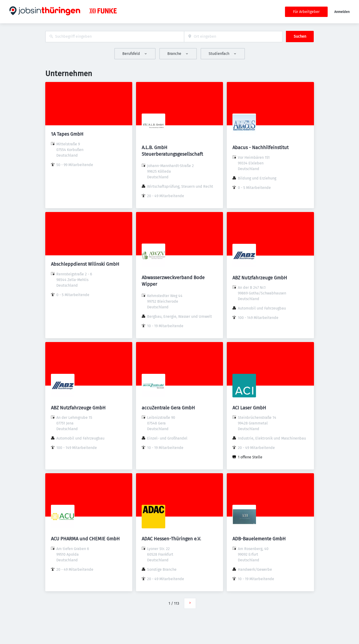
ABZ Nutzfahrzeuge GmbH (260, 278)
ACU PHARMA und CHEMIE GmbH (85, 539)
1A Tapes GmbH (67, 134)
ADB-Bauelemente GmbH (259, 539)
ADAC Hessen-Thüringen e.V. (171, 539)
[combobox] (115, 37)
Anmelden (342, 12)
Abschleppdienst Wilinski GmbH (85, 264)
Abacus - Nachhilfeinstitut (260, 147)
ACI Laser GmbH (249, 408)
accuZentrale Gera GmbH (168, 408)
